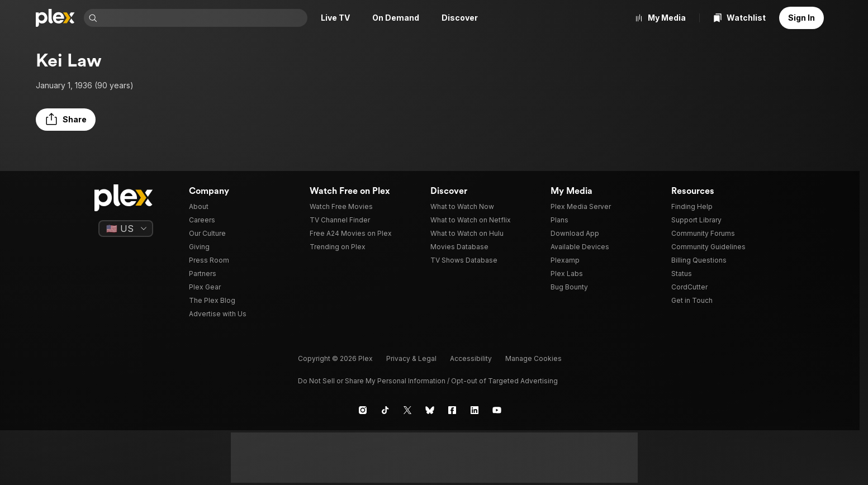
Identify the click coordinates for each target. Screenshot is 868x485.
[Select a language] (126, 229)
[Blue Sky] (430, 410)
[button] (66, 120)
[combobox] (203, 18)
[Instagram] (363, 410)
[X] (407, 410)
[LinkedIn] (475, 410)
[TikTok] (385, 410)
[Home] (55, 18)
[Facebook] (452, 410)
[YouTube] (497, 410)
